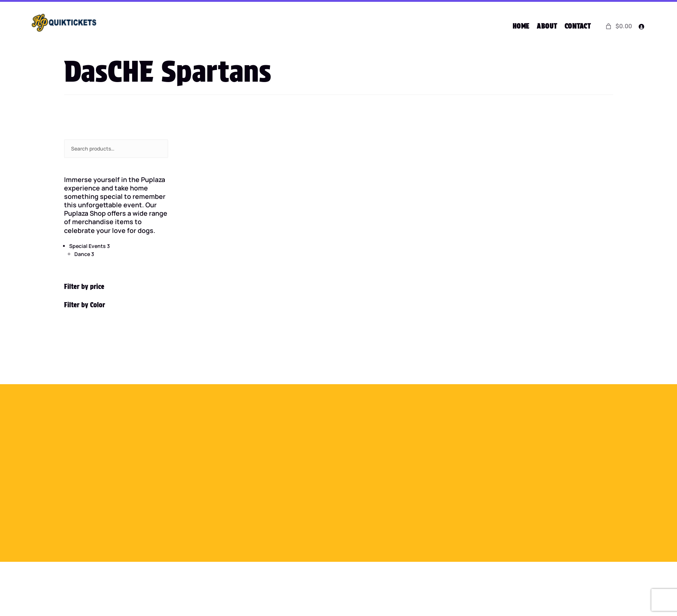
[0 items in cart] (618, 26)
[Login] (641, 27)
